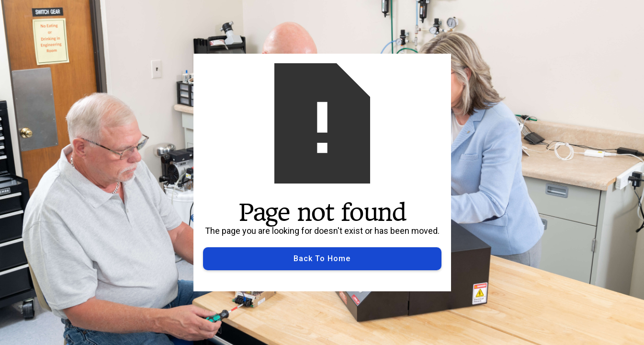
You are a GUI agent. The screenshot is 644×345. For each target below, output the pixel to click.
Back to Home (322, 259)
